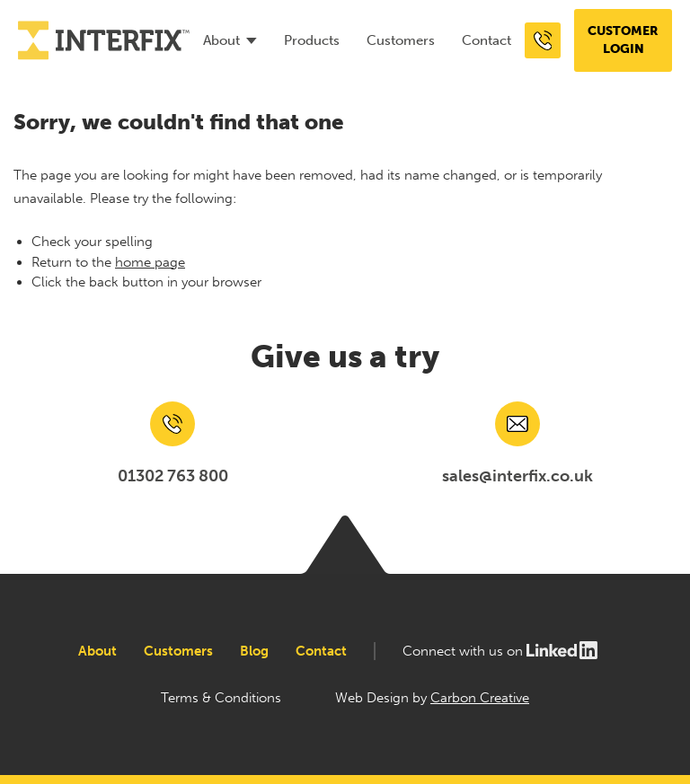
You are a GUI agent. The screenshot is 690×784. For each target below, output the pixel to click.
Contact (487, 40)
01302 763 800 (173, 476)
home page (150, 262)
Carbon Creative (480, 698)
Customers (401, 40)
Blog (254, 651)
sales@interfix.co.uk (517, 476)
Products (312, 40)
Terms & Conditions (221, 698)
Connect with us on (501, 651)
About (221, 40)
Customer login (623, 40)
